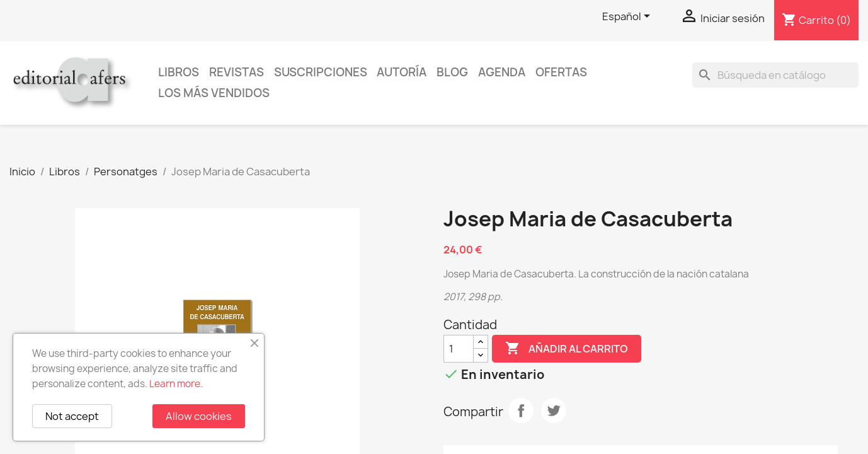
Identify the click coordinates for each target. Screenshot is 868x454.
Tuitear (554, 410)
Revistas (237, 72)
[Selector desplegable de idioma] (628, 17)
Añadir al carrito (567, 349)
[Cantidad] (459, 349)
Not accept (72, 416)
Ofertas (561, 72)
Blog (452, 72)
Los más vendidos (214, 93)
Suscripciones (321, 72)
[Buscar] (775, 75)
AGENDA (502, 72)
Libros (179, 72)
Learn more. (176, 384)
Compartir (521, 410)
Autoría (402, 72)
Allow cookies (199, 416)
